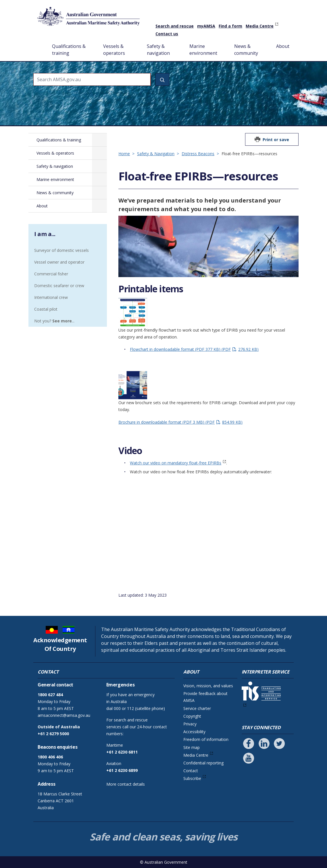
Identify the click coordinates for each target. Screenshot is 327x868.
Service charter (197, 708)
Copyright (192, 716)
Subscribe (192, 778)
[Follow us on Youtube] (249, 758)
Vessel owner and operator (59, 262)
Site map (192, 747)
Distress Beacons (198, 154)
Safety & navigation (158, 50)
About (283, 46)
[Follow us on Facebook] (249, 744)
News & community (246, 50)
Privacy (190, 724)
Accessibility (194, 732)
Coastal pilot (46, 309)
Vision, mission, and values (208, 686)
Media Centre (260, 26)
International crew (51, 297)
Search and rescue (175, 26)
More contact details (126, 784)
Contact (191, 771)
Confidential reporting (203, 763)
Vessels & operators (114, 50)
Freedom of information (206, 739)
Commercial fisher (51, 274)
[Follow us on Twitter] (279, 744)
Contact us (167, 34)
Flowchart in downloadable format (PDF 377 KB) (194, 349)
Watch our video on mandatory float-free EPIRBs (176, 463)
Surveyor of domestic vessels (61, 250)
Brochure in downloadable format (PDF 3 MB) (180, 422)
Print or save (276, 140)
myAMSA (206, 26)
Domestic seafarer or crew (59, 286)
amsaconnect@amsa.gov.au (64, 715)
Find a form (230, 26)
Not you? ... (54, 321)
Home (40, 42)
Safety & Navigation (156, 154)
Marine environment (203, 50)
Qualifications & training (69, 50)
